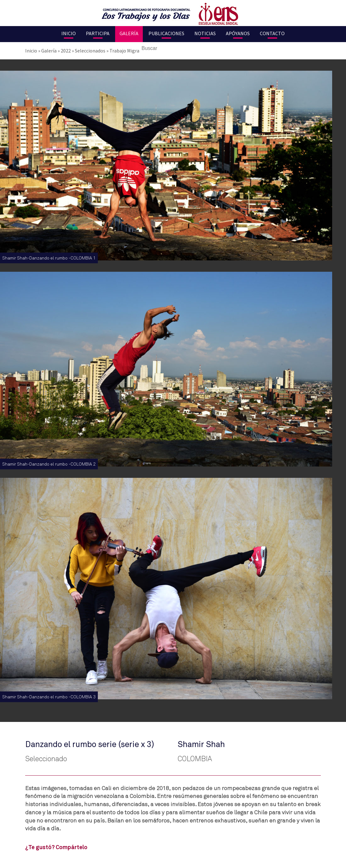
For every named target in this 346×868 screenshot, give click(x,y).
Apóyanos (238, 33)
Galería (129, 33)
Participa (98, 33)
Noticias (205, 33)
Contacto (272, 33)
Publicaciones (166, 33)
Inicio (69, 33)
